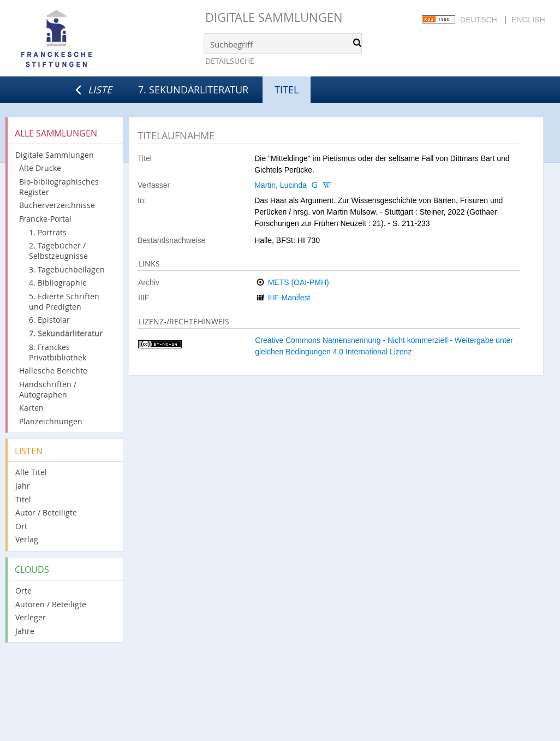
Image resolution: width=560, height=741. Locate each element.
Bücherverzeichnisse (57, 205)
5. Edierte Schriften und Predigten (64, 301)
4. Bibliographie (58, 283)
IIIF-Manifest (289, 298)
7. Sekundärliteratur (193, 90)
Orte (23, 591)
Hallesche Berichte (53, 370)
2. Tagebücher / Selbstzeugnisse (58, 251)
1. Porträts (48, 232)
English (528, 20)
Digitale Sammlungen (274, 17)
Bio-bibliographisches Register (59, 187)
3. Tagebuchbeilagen (67, 269)
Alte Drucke (40, 168)
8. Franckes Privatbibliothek (58, 352)
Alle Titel (31, 472)
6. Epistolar (49, 320)
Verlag (27, 539)
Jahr (23, 486)
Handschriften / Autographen (48, 389)
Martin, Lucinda (281, 185)
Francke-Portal (45, 219)
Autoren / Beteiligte (51, 604)
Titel (23, 499)
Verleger (31, 617)
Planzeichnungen (51, 421)
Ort (21, 526)
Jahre (25, 631)
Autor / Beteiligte (46, 512)
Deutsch (479, 20)
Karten (31, 408)
